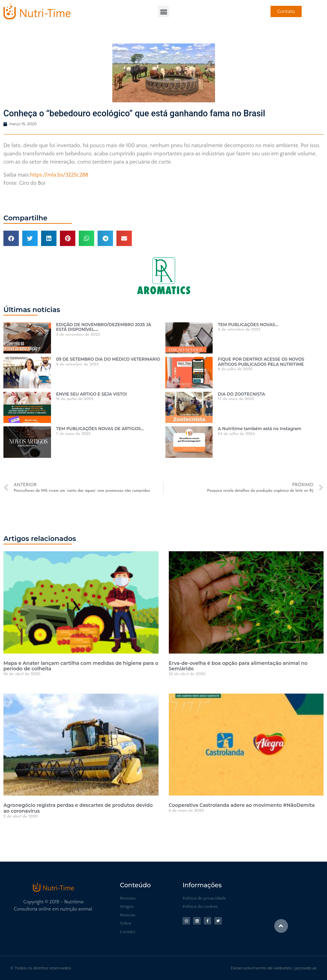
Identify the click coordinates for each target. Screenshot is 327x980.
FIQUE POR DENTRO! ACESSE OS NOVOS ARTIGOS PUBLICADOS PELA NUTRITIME (261, 362)
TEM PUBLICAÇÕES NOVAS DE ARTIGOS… (100, 429)
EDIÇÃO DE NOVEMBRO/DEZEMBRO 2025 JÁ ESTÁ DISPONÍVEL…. (104, 327)
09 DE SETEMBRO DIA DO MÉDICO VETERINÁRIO (108, 359)
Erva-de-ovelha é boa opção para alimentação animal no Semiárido (238, 666)
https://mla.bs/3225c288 (59, 175)
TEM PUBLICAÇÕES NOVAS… (248, 325)
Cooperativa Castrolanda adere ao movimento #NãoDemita (242, 805)
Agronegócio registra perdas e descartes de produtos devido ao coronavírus (78, 808)
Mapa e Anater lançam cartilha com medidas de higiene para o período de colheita (81, 666)
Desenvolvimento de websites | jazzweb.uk (274, 968)
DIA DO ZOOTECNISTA (241, 394)
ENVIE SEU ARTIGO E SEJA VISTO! (92, 394)
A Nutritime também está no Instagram (260, 429)
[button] (163, 11)
